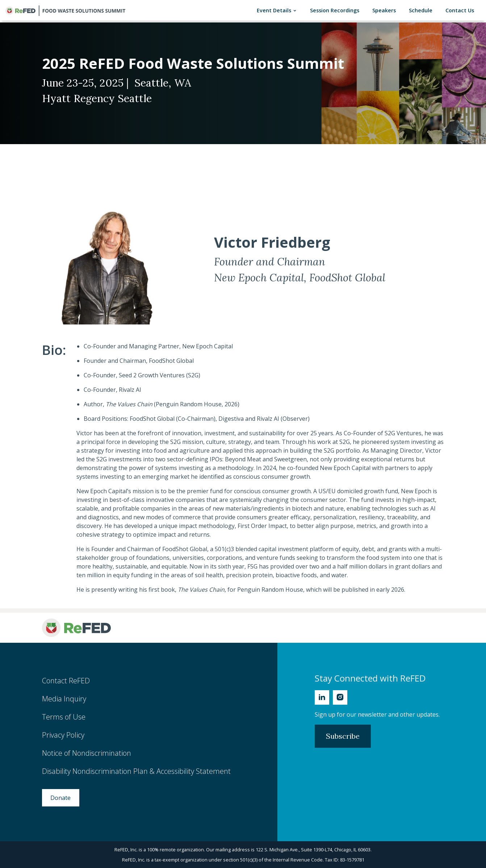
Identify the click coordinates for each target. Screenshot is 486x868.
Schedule (422, 10)
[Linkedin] (322, 697)
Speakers (386, 10)
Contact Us (461, 10)
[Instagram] (340, 697)
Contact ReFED (66, 681)
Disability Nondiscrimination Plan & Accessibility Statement (136, 771)
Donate (60, 798)
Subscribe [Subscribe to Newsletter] (343, 736)
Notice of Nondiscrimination (87, 753)
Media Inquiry (64, 699)
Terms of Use (64, 717)
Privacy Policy (63, 735)
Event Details (278, 10)
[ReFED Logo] (76, 628)
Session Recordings (336, 10)
